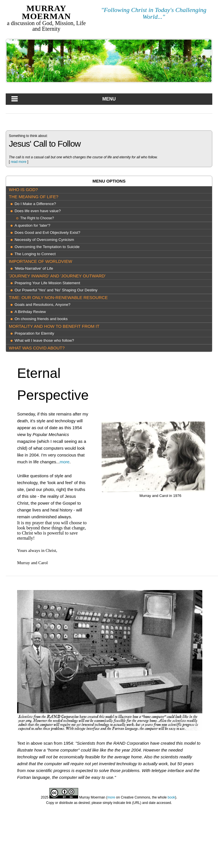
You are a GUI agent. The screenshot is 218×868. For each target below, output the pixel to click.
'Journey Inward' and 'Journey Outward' (57, 276)
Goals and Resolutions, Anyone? (43, 305)
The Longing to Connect (35, 254)
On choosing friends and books (41, 319)
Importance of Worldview (41, 261)
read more (19, 162)
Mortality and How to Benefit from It (54, 326)
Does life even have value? (38, 211)
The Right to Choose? (37, 218)
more (64, 462)
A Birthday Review (30, 312)
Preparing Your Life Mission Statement (47, 283)
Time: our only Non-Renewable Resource (58, 297)
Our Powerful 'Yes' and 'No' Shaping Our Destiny (56, 290)
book (171, 797)
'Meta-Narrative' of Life (34, 268)
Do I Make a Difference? (35, 204)
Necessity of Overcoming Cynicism (44, 240)
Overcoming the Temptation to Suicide (47, 247)
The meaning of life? (34, 197)
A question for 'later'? (32, 225)
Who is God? (23, 190)
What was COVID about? (37, 348)
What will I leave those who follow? (44, 340)
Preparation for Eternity (34, 333)
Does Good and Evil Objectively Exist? (47, 233)
